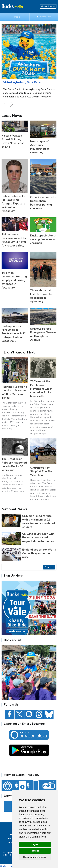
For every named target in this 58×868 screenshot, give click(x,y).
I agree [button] (35, 844)
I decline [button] (35, 851)
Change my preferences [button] (35, 857)
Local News (12, 116)
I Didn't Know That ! (19, 352)
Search (49, 567)
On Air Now (48, 6)
